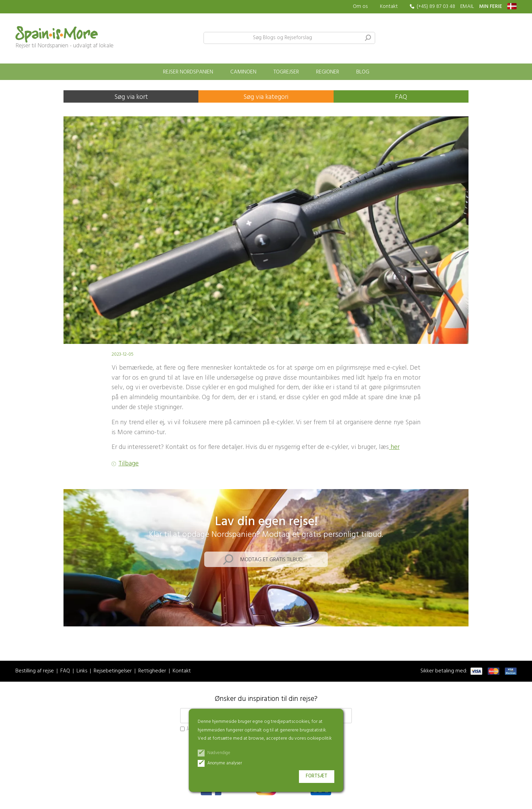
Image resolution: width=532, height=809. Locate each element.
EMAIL (467, 7)
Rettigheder (152, 671)
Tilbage (129, 464)
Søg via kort (131, 97)
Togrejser (286, 72)
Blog (363, 72)
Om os (360, 7)
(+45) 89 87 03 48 (436, 7)
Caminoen (243, 72)
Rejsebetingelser (113, 671)
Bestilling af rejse (35, 671)
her (394, 447)
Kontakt (389, 7)
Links (82, 671)
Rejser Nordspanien (188, 72)
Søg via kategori (266, 97)
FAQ (401, 97)
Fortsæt (317, 776)
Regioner (328, 72)
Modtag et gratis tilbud (271, 560)
